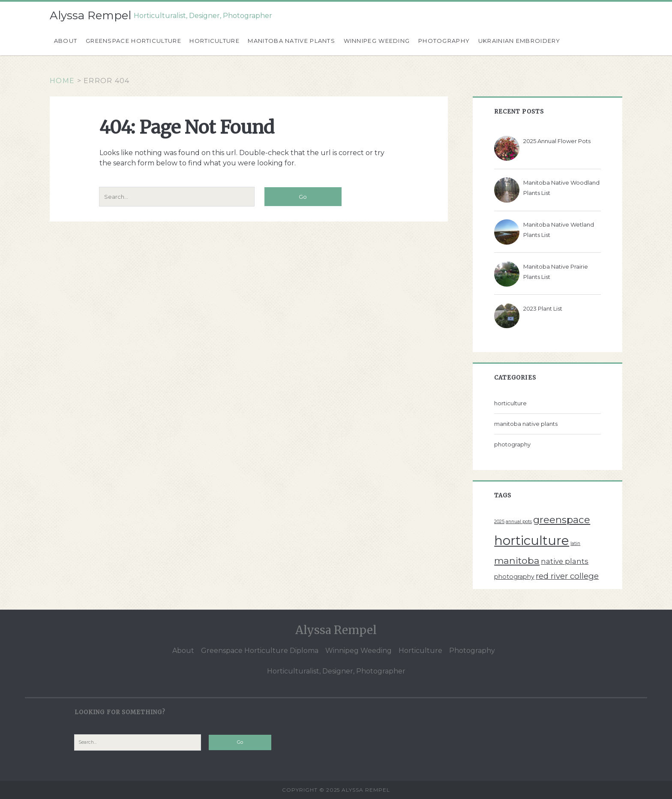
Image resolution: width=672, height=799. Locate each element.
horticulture (510, 403)
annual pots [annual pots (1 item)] (519, 522)
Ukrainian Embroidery (519, 41)
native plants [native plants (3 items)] (565, 561)
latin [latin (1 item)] (575, 543)
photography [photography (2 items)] (514, 577)
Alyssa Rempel (90, 15)
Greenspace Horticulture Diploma (260, 651)
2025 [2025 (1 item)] (499, 522)
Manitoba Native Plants (291, 41)
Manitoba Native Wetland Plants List (559, 230)
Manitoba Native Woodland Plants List (561, 188)
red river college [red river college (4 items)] (567, 576)
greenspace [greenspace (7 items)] (562, 520)
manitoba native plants (526, 424)
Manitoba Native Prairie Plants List (556, 272)
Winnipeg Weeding (377, 41)
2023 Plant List (543, 308)
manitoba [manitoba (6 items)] (517, 560)
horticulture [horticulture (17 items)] (532, 540)
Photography (444, 41)
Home (62, 81)
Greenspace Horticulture (133, 41)
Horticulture (214, 41)
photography (512, 444)
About (66, 41)
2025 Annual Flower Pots (557, 141)
